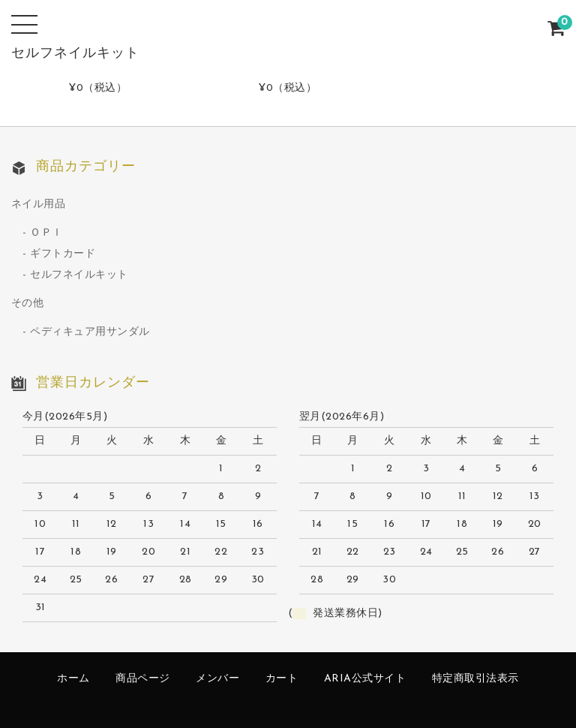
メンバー (217, 679)
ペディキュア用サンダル (90, 332)
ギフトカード (63, 254)
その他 (28, 304)
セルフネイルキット (79, 275)
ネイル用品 (39, 205)
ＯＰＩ (46, 233)
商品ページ (143, 679)
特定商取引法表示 (475, 679)
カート (282, 679)
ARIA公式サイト (365, 679)
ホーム (73, 679)
